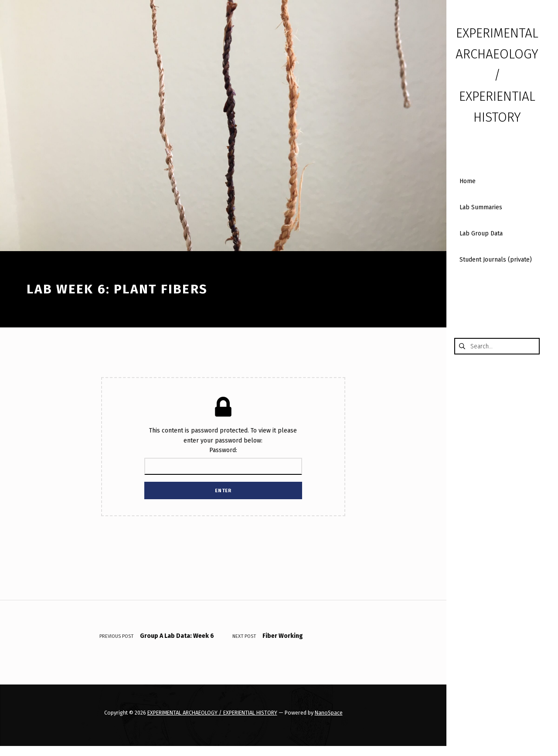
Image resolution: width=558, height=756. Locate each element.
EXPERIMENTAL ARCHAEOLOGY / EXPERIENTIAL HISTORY (212, 713)
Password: (223, 460)
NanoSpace (329, 713)
